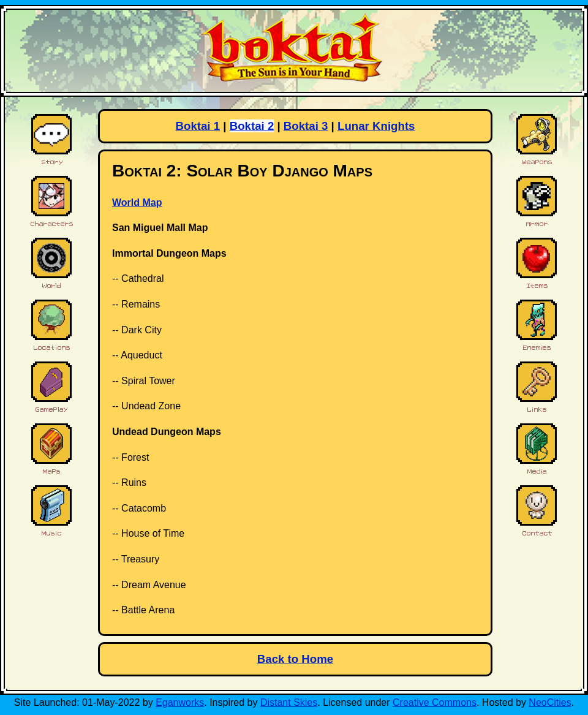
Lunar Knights (376, 126)
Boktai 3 (306, 126)
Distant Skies (289, 702)
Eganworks (180, 702)
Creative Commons (435, 702)
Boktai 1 (198, 126)
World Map (137, 202)
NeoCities (550, 702)
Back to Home (295, 659)
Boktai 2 (252, 126)
